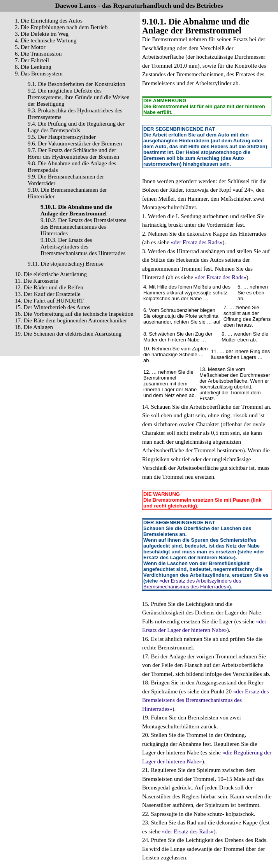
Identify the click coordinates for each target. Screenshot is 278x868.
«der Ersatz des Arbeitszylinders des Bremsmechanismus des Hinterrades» (192, 584)
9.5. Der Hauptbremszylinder (62, 137)
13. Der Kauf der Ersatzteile (48, 294)
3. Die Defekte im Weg (42, 34)
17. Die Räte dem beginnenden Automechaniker (71, 320)
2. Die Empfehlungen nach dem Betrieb (61, 27)
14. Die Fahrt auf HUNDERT (49, 301)
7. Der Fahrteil (32, 60)
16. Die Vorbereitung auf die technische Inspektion (74, 314)
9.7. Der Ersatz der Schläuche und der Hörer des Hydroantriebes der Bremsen (73, 153)
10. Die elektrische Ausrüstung (51, 274)
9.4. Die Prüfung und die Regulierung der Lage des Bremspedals (76, 127)
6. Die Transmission (38, 54)
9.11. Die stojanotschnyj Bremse (66, 264)
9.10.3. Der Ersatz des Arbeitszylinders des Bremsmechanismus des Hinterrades (83, 247)
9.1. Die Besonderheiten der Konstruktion (77, 84)
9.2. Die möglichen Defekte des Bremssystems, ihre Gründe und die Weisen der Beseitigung (79, 97)
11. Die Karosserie (37, 281)
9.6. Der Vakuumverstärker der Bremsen (75, 143)
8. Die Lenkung (33, 67)
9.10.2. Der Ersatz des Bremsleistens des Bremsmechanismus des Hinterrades (83, 227)
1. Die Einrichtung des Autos (49, 21)
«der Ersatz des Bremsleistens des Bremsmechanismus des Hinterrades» (205, 700)
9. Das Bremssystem (39, 73)
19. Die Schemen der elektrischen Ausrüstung (68, 334)
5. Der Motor (30, 47)
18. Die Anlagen (34, 327)
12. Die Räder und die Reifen (49, 287)
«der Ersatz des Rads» (197, 242)
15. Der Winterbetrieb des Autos (53, 307)
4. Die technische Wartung (46, 40)
